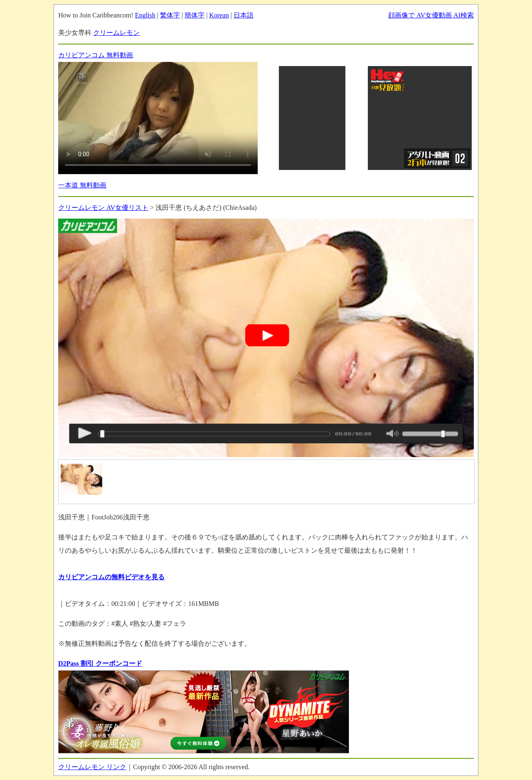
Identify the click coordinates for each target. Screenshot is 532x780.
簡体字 (195, 15)
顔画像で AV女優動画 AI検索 (431, 15)
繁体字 (170, 15)
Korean (219, 15)
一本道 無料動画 (82, 185)
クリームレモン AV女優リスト (103, 208)
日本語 (244, 15)
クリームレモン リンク (92, 767)
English (145, 15)
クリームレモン (116, 33)
